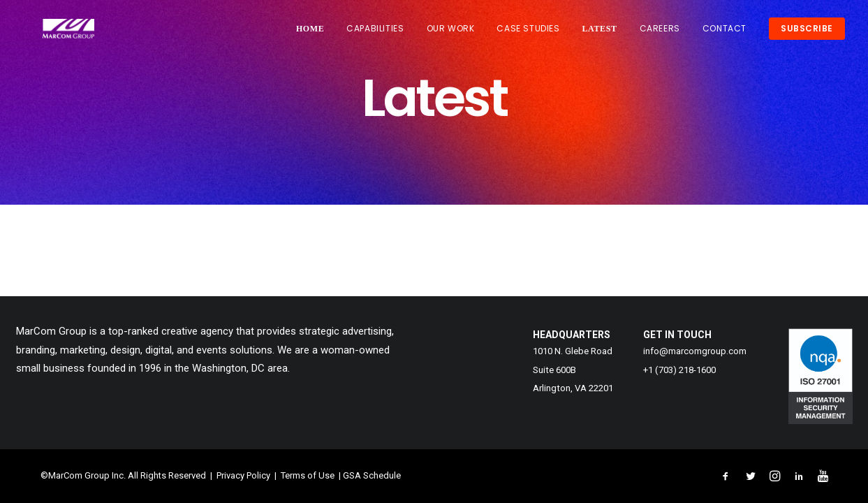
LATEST (600, 33)
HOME (310, 33)
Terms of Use (308, 475)
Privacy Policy (242, 475)
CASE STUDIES (528, 32)
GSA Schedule (372, 475)
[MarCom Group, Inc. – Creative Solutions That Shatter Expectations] (60, 33)
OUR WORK (451, 32)
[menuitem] (315, 33)
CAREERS (660, 32)
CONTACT (724, 32)
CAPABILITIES (375, 32)
